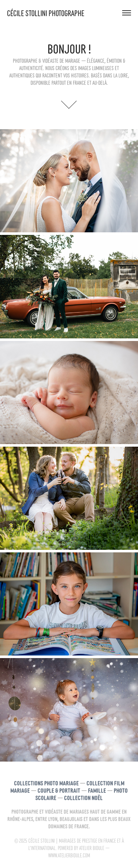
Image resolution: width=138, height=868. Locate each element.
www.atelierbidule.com (69, 855)
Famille (97, 790)
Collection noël (83, 797)
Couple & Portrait (59, 790)
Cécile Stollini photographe (46, 13)
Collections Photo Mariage (46, 783)
